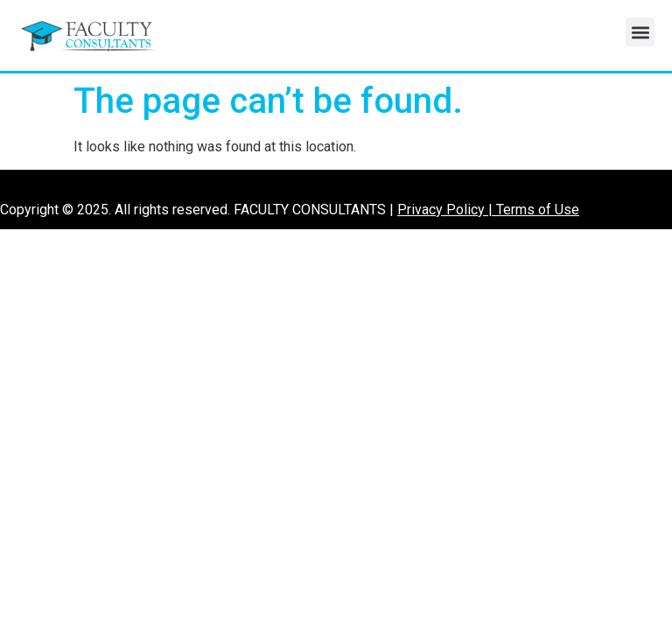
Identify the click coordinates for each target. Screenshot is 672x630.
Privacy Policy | (447, 210)
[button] (640, 32)
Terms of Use (538, 210)
